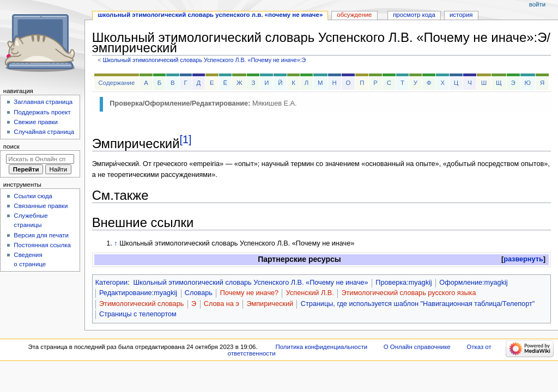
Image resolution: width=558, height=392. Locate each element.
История (461, 15)
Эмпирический (270, 304)
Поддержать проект (42, 112)
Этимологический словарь (141, 304)
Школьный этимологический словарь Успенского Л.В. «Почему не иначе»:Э (204, 60)
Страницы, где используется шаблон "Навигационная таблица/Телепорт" (418, 304)
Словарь (199, 293)
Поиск (11, 146)
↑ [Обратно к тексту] (116, 243)
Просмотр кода (414, 15)
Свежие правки (36, 122)
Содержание (117, 83)
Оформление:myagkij (473, 283)
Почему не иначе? (249, 293)
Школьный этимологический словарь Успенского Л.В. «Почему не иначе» (250, 283)
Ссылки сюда (33, 196)
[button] (523, 259)
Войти (537, 4)
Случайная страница (44, 132)
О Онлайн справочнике (417, 347)
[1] (185, 139)
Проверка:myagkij (404, 283)
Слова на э (222, 304)
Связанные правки (41, 206)
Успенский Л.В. (310, 293)
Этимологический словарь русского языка (408, 293)
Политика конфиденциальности (322, 347)
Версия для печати (41, 235)
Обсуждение (354, 15)
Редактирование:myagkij (138, 293)
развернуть (523, 259)
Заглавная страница (43, 102)
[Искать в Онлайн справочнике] (40, 159)
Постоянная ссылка (42, 245)
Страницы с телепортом (138, 314)
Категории (112, 283)
